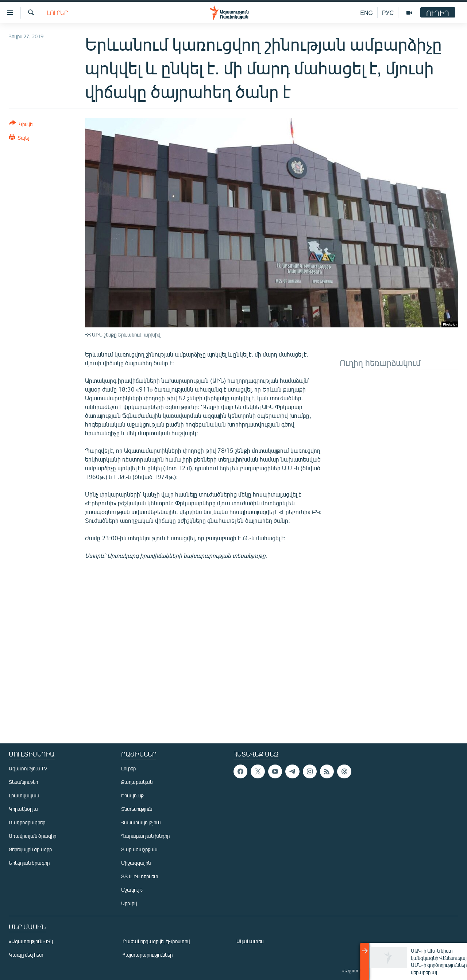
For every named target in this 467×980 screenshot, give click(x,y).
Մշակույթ (132, 890)
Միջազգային (136, 863)
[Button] (21, 125)
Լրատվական (24, 795)
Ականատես (250, 941)
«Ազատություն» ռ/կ (31, 941)
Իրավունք (132, 795)
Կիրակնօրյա (23, 809)
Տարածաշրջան (139, 849)
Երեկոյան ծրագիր (29, 863)
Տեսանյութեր (23, 782)
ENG (366, 13)
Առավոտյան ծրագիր (32, 836)
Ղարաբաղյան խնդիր (145, 836)
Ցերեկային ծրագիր (30, 849)
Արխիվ (129, 903)
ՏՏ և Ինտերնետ (140, 876)
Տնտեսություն (137, 809)
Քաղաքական (137, 782)
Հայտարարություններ (148, 955)
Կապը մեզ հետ (26, 955)
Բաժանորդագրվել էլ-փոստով (156, 941)
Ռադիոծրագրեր (27, 822)
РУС (388, 13)
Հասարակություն (141, 822)
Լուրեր (57, 13)
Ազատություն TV (28, 768)
